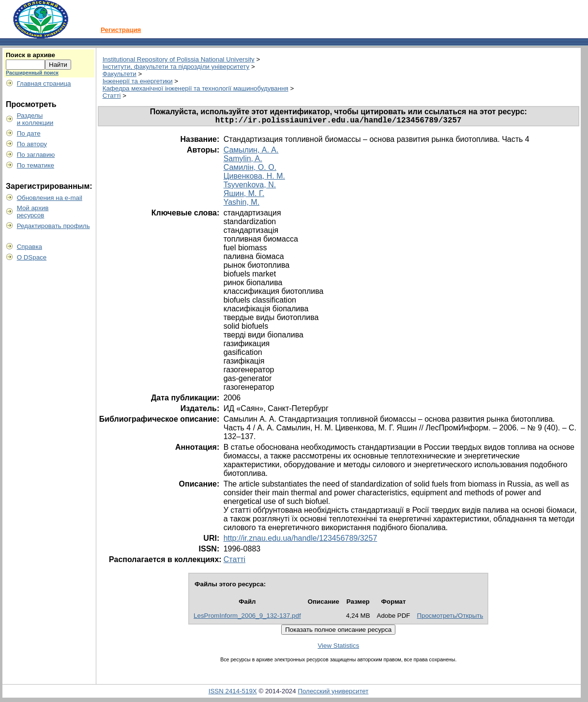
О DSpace (32, 257)
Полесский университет (333, 693)
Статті (112, 96)
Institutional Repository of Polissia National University (179, 59)
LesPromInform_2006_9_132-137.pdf (247, 618)
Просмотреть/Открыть (450, 618)
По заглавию (36, 155)
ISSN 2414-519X (233, 693)
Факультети (120, 74)
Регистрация (121, 30)
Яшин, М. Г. (244, 195)
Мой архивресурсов (33, 212)
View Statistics (338, 648)
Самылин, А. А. (251, 152)
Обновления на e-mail (50, 198)
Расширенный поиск (32, 73)
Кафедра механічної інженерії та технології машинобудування (196, 88)
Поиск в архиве (30, 55)
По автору (32, 144)
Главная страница (44, 84)
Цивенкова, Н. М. (254, 178)
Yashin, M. (241, 204)
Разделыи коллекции (35, 119)
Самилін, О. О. (250, 169)
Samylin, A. (243, 160)
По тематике (36, 165)
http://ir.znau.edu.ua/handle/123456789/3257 (301, 540)
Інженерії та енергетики (138, 81)
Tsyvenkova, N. (250, 187)
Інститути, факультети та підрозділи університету (176, 67)
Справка (30, 247)
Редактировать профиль (53, 226)
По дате (29, 133)
